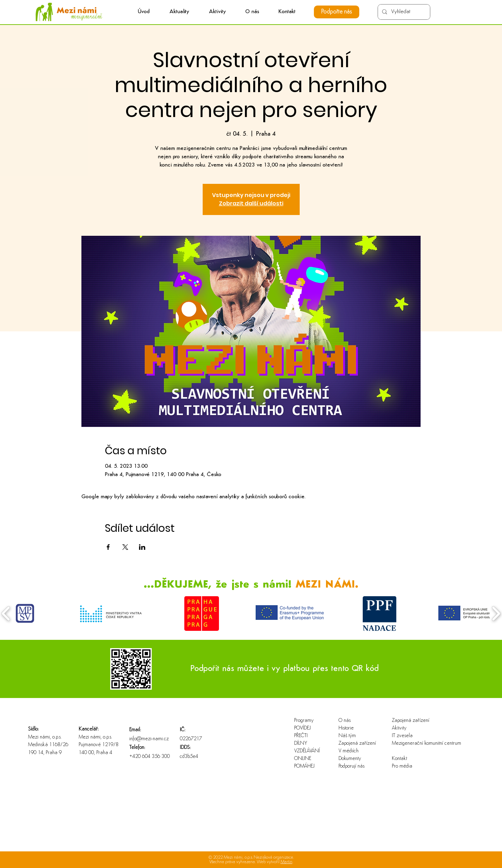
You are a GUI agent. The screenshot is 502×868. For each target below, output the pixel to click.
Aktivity (399, 728)
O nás (345, 721)
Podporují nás (351, 766)
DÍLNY (301, 744)
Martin (287, 862)
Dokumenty (350, 759)
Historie (346, 728)
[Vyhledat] (403, 12)
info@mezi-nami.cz (149, 739)
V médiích (349, 751)
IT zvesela (402, 736)
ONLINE (303, 759)
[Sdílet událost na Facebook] (108, 547)
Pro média (402, 766)
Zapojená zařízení (357, 744)
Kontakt (399, 759)
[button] (217, 12)
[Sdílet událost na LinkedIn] (142, 547)
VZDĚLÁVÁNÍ (307, 751)
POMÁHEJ (304, 766)
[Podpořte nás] (337, 12)
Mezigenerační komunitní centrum (414, 744)
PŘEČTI (301, 736)
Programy (304, 721)
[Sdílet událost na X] (125, 547)
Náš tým (347, 736)
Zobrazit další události (251, 203)
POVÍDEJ (302, 728)
